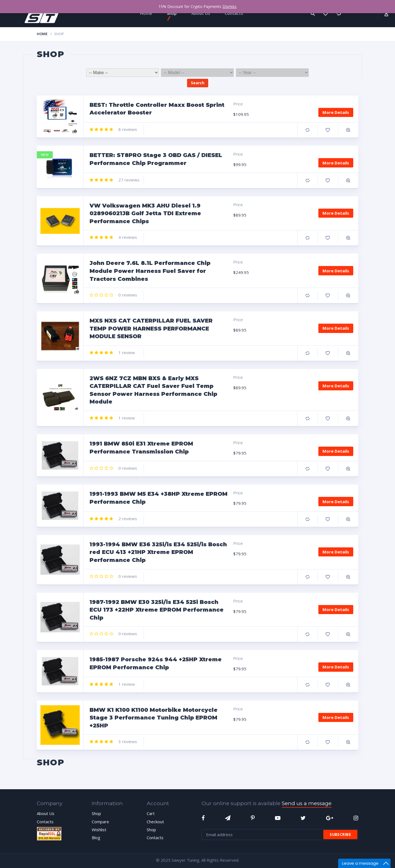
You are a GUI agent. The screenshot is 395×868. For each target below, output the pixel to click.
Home (42, 34)
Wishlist (99, 830)
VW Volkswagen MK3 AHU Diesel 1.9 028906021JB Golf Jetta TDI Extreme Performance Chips (145, 213)
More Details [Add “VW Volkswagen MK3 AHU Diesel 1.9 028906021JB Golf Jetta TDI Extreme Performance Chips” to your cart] (336, 213)
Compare (308, 130)
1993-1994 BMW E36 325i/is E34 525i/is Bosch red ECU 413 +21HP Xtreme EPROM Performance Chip (158, 552)
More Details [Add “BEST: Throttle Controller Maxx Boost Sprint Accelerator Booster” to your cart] (336, 112)
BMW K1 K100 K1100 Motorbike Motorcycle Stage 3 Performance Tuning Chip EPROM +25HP (154, 718)
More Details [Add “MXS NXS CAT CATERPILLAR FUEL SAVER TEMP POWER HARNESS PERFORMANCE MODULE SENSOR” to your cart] (336, 328)
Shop (96, 813)
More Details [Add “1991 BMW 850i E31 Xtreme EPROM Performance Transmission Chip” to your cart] (336, 451)
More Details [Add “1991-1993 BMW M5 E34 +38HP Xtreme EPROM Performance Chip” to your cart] (336, 502)
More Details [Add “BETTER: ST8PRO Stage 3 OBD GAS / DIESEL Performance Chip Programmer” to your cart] (336, 163)
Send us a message (307, 803)
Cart (151, 813)
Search (198, 83)
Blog (96, 838)
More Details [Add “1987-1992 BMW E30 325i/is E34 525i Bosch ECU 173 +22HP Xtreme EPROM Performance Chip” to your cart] (336, 609)
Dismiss (230, 6)
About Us (46, 813)
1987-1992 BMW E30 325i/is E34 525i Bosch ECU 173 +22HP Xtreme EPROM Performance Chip (157, 610)
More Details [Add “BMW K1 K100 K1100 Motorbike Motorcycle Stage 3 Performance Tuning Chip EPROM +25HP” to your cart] (336, 717)
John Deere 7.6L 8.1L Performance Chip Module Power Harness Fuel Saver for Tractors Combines (150, 271)
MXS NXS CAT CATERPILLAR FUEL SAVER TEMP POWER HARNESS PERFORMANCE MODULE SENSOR (151, 328)
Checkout (155, 822)
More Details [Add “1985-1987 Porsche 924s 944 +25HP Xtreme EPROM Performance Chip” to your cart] (336, 667)
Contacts (45, 822)
